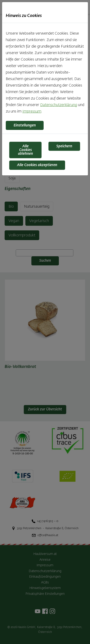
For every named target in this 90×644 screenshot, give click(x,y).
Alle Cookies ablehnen (25, 150)
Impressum (32, 112)
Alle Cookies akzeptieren (37, 165)
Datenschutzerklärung (59, 105)
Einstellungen (25, 126)
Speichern (64, 146)
